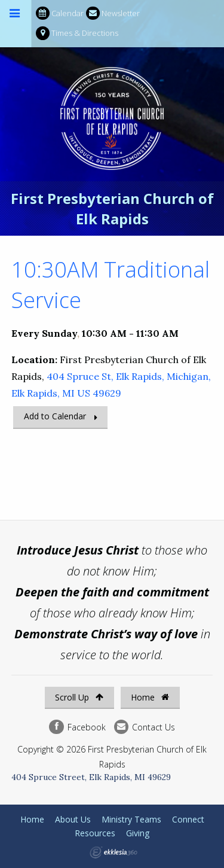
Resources (95, 833)
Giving (138, 833)
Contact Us (145, 727)
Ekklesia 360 (113, 852)
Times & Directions (77, 33)
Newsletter (113, 13)
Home (150, 697)
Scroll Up (79, 697)
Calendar (60, 13)
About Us (73, 819)
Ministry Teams (131, 819)
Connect (188, 819)
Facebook (77, 727)
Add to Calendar (55, 416)
